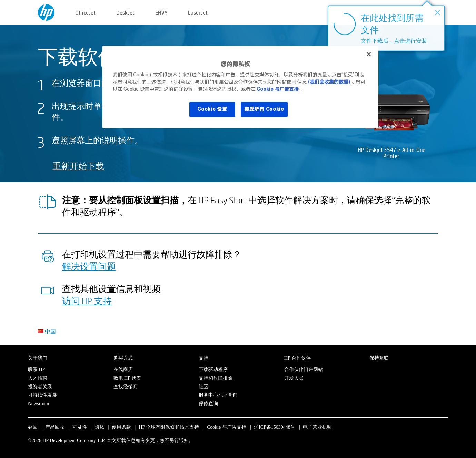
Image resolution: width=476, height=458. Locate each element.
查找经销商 (126, 387)
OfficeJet (85, 13)
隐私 (99, 427)
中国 (50, 331)
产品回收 (55, 427)
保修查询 (208, 404)
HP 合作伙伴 (297, 358)
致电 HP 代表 (127, 378)
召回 (33, 427)
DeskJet (125, 13)
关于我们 (38, 358)
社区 (204, 387)
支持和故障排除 (216, 378)
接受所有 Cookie (264, 109)
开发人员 (294, 378)
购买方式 (123, 358)
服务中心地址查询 (218, 395)
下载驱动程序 (213, 369)
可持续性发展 (42, 395)
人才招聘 (38, 378)
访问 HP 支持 (87, 301)
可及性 (80, 427)
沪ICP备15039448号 (275, 427)
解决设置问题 (89, 266)
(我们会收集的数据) (329, 82)
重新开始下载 (78, 166)
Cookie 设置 (212, 109)
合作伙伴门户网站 (304, 369)
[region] (240, 87)
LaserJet (198, 13)
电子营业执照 (317, 427)
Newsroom (38, 404)
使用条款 (121, 427)
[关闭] (369, 54)
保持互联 (379, 358)
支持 (204, 358)
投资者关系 (40, 387)
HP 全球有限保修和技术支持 (169, 427)
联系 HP (36, 369)
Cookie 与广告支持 (227, 427)
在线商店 (123, 369)
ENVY (161, 13)
